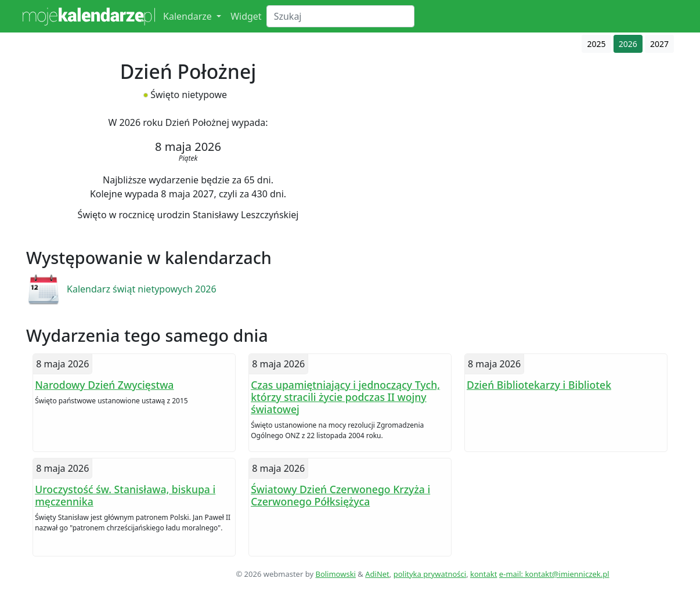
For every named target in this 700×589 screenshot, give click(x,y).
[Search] (340, 16)
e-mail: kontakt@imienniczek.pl (554, 574)
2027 (659, 44)
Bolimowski (335, 574)
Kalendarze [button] (189, 16)
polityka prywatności (430, 574)
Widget (246, 16)
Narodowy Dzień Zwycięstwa (104, 385)
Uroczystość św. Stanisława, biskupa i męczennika (125, 495)
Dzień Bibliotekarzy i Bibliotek (539, 385)
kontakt (483, 574)
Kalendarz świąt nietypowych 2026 (142, 289)
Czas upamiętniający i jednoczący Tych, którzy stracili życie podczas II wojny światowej (345, 397)
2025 (596, 44)
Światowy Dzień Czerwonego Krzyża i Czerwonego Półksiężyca (340, 495)
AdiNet (377, 574)
